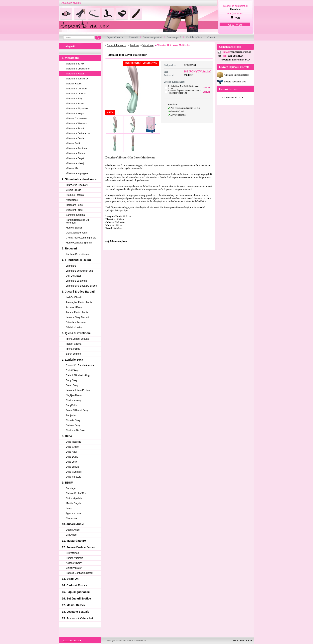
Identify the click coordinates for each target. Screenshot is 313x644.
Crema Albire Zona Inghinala (81, 238)
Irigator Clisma (74, 344)
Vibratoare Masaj (75, 163)
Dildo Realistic (73, 442)
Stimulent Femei (75, 210)
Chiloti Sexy (72, 370)
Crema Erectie (74, 190)
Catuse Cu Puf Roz (76, 493)
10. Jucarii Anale (73, 524)
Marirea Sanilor (74, 228)
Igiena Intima (73, 349)
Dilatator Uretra (74, 327)
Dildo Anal (71, 452)
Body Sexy (72, 380)
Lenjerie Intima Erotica (78, 390)
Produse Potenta (75, 195)
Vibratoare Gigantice (77, 109)
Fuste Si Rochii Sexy (77, 410)
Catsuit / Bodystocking (78, 375)
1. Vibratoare (70, 58)
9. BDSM (68, 483)
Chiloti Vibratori (74, 568)
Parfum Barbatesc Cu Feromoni (77, 221)
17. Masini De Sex (74, 605)
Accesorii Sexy (74, 563)
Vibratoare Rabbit (75, 74)
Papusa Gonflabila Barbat (80, 573)
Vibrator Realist (74, 84)
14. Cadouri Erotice (75, 585)
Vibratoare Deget (75, 158)
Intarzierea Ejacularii (77, 185)
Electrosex (71, 518)
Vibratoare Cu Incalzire (78, 134)
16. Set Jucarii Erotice (76, 598)
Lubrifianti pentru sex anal (80, 271)
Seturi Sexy (72, 385)
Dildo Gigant (72, 447)
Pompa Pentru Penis (77, 312)
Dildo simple (72, 467)
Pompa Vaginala (75, 558)
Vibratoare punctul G (77, 79)
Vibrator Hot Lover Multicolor (174, 45)
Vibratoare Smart (75, 129)
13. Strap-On (70, 579)
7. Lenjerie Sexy (72, 360)
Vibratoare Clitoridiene (78, 69)
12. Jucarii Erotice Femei (78, 547)
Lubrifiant (71, 266)
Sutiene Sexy (73, 425)
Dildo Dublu (72, 457)
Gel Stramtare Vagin (77, 233)
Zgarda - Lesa (73, 513)
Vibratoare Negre (75, 114)
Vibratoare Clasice (76, 94)
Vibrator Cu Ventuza (77, 119)
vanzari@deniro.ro (241, 52)
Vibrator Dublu (74, 143)
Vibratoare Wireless (76, 124)
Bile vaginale (73, 553)
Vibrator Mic (72, 168)
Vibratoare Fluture (75, 153)
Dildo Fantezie (74, 477)
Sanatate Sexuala (75, 215)
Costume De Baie (75, 430)
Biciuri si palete (74, 498)
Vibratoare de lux (75, 64)
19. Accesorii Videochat (77, 618)
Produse (134, 45)
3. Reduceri (69, 248)
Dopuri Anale (73, 530)
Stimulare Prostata (76, 322)
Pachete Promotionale (78, 254)
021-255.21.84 (236, 56)
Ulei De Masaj (73, 276)
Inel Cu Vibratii (74, 297)
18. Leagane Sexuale (76, 612)
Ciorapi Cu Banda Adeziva (80, 365)
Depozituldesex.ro (116, 45)
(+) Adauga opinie (116, 241)
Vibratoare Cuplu (75, 138)
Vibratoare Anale (75, 104)
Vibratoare (148, 45)
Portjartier (71, 415)
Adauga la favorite (71, 3)
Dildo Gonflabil (74, 472)
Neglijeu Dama (74, 395)
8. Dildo (67, 436)
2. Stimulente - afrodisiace (79, 179)
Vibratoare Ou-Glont (77, 89)
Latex (69, 508)
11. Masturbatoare (74, 541)
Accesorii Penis (74, 307)
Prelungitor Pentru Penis (79, 302)
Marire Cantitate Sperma (79, 243)
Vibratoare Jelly (74, 99)
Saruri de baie (73, 354)
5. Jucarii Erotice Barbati (78, 292)
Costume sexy (73, 400)
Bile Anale (71, 535)
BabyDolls (71, 405)
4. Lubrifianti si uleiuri (76, 260)
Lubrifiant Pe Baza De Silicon (81, 286)
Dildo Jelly (71, 462)
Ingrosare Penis (74, 205)
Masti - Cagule (74, 503)
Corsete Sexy (73, 420)
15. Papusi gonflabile (76, 592)
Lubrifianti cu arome (76, 281)
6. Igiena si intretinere (76, 333)
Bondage (71, 488)
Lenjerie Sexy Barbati (77, 317)
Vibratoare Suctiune (76, 148)
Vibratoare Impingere (77, 173)
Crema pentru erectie (242, 640)
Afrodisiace (72, 200)
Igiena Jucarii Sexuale (78, 339)
